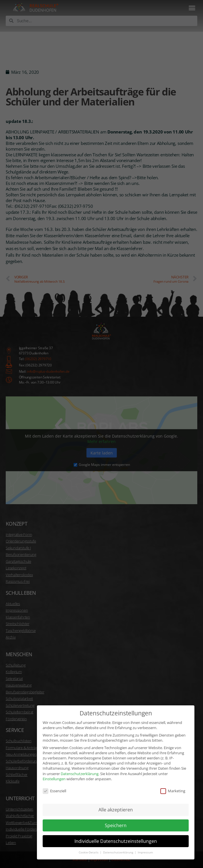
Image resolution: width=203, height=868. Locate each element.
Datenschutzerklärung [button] (119, 849)
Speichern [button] (116, 822)
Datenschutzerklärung (80, 770)
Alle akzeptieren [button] (116, 806)
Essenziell (54, 787)
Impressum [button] (145, 849)
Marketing (173, 787)
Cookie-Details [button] (89, 849)
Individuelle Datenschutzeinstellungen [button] (116, 837)
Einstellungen (54, 775)
